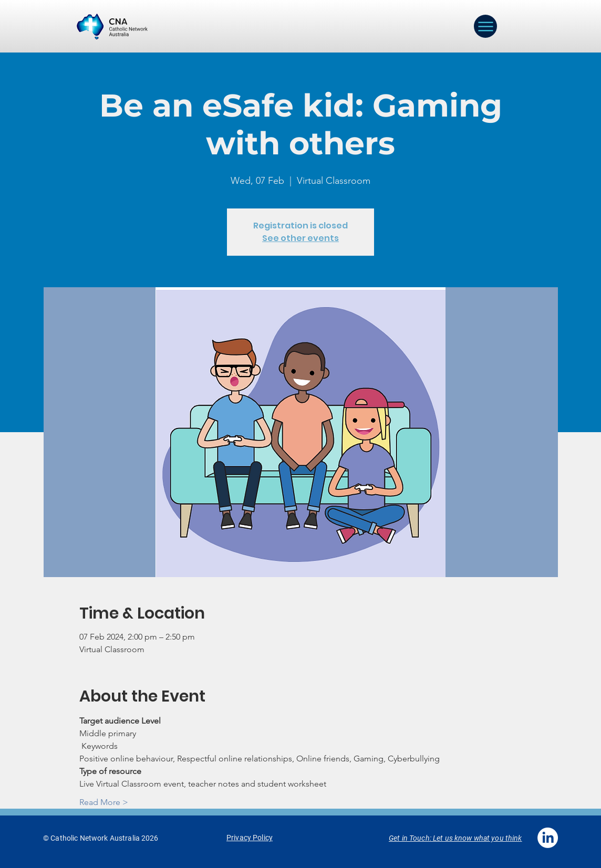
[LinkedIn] (548, 838)
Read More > (104, 802)
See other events (300, 238)
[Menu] (485, 26)
